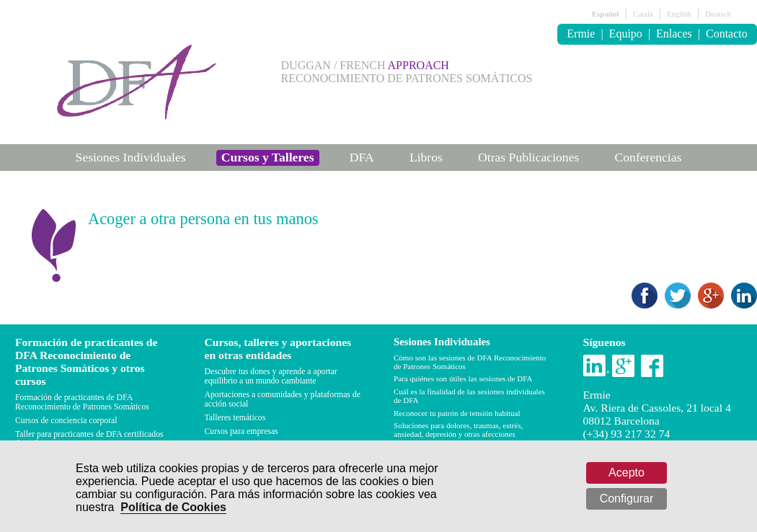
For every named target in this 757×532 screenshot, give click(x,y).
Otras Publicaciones (528, 157)
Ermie (581, 34)
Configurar (627, 498)
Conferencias (648, 157)
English (679, 14)
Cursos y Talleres (268, 157)
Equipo (626, 34)
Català (643, 14)
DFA (362, 157)
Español (606, 14)
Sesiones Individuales (131, 157)
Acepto (627, 473)
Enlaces (674, 34)
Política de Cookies (173, 507)
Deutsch (718, 14)
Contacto (727, 34)
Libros (426, 157)
